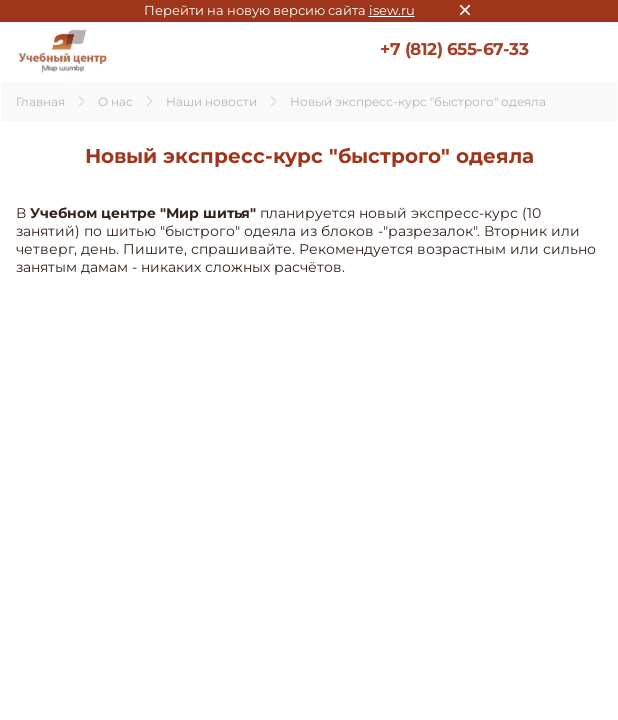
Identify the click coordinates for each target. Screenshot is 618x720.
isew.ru (392, 10)
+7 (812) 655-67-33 (454, 49)
